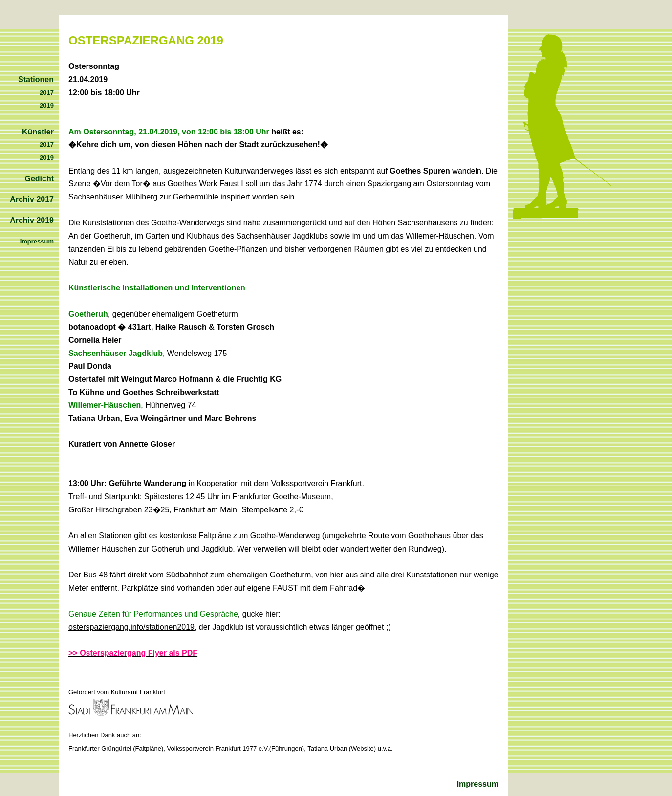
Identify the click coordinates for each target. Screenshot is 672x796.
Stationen (36, 79)
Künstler (38, 132)
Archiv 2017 (32, 199)
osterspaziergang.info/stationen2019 (131, 627)
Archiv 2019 (32, 220)
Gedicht (39, 179)
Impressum (478, 784)
